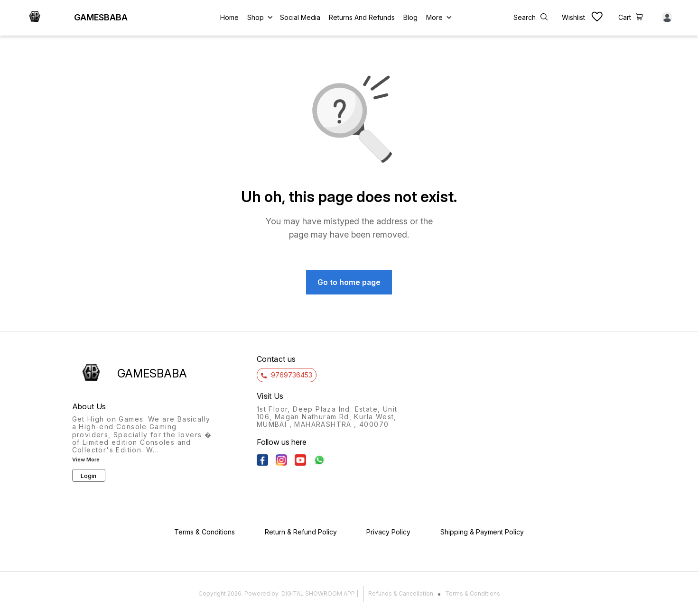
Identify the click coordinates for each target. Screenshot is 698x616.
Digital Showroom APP (318, 593)
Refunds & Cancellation (401, 593)
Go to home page (349, 282)
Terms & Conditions (473, 593)
